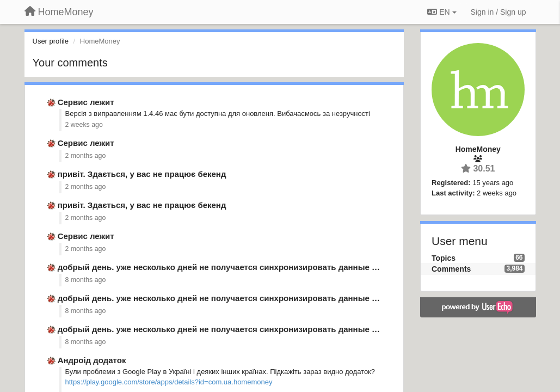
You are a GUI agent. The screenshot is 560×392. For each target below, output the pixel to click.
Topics (444, 258)
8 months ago (86, 280)
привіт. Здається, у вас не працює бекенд (142, 174)
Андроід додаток (92, 360)
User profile (51, 41)
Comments (451, 269)
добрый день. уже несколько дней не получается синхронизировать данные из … (224, 267)
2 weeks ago (84, 125)
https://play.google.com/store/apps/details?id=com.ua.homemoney (169, 382)
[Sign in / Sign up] (499, 12)
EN (442, 12)
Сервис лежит (86, 102)
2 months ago (86, 156)
